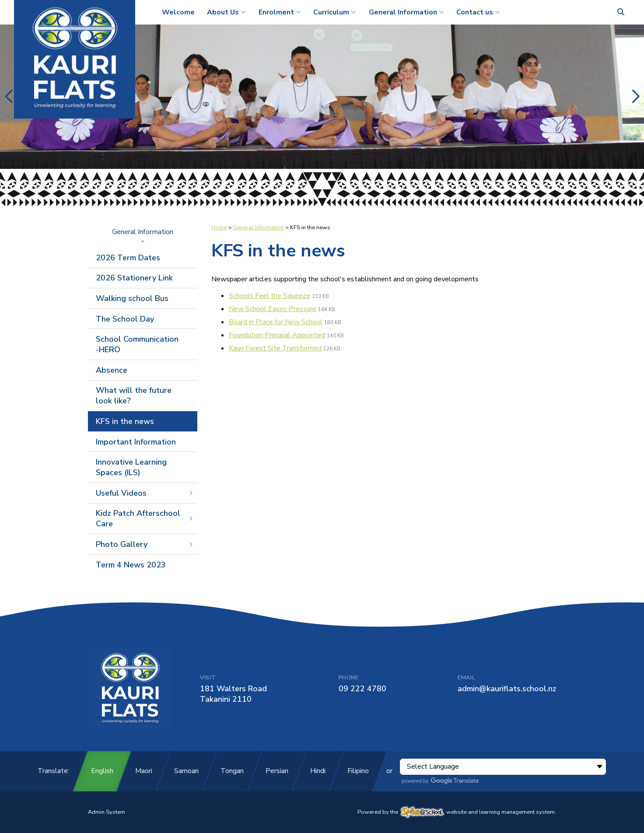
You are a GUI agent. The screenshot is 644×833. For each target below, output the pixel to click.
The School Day (125, 319)
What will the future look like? (134, 395)
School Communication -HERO (137, 344)
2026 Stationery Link (134, 278)
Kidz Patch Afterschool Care (145, 518)
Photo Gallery (145, 544)
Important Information (136, 442)
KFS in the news (125, 421)
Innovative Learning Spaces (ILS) (131, 467)
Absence (112, 370)
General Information (143, 235)
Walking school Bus (132, 298)
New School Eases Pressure (273, 309)
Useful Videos (145, 493)
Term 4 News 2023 (131, 565)
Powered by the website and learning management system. (457, 812)
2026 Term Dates (128, 258)
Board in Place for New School (276, 322)
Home (219, 227)
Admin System (107, 812)
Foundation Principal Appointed (277, 335)
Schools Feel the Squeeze (269, 296)
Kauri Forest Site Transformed (275, 348)
